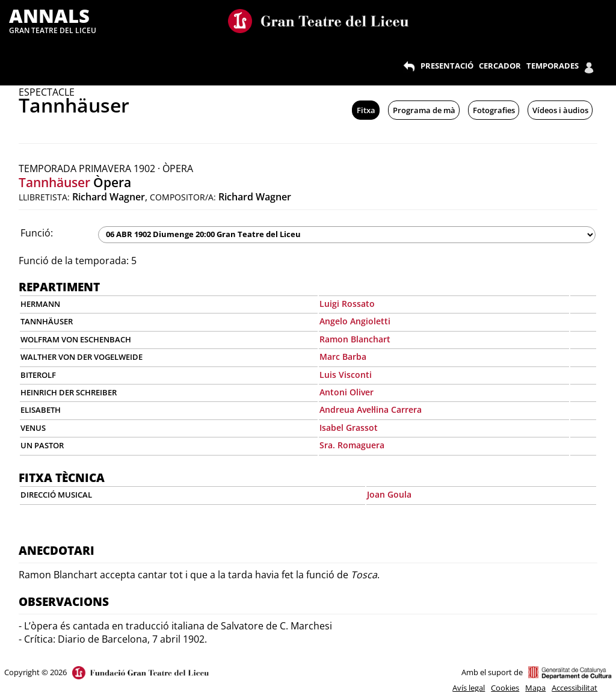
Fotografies (494, 110)
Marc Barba (343, 357)
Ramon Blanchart (355, 339)
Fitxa (366, 110)
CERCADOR (500, 66)
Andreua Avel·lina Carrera (371, 409)
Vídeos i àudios (560, 110)
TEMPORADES (553, 66)
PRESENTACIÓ (447, 66)
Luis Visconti (346, 375)
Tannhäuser (54, 182)
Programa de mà (424, 110)
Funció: (37, 233)
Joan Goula (389, 494)
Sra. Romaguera (352, 445)
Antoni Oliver (346, 392)
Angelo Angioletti (355, 321)
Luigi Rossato (347, 304)
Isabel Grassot (349, 428)
